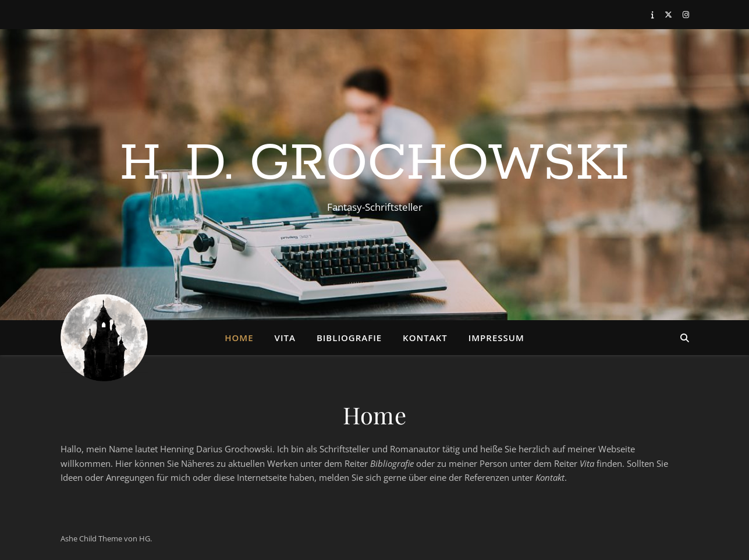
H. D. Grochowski (374, 164)
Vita (285, 338)
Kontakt (425, 338)
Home (239, 338)
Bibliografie (349, 338)
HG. (145, 538)
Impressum (496, 338)
